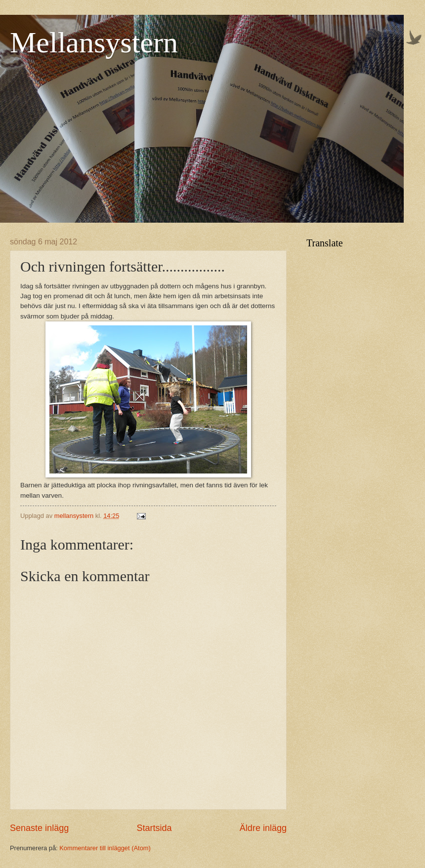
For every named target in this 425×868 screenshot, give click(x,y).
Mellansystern (94, 42)
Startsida (154, 828)
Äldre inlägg (263, 828)
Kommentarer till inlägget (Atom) (105, 848)
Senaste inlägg (39, 828)
